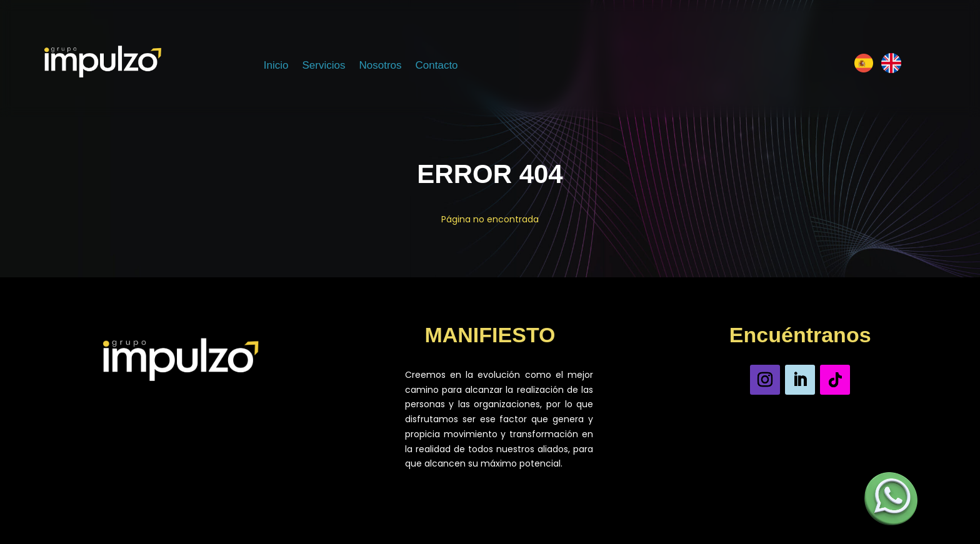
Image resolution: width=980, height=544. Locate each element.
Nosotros (380, 66)
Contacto (437, 66)
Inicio (276, 66)
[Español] (864, 66)
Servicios (324, 66)
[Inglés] (891, 66)
